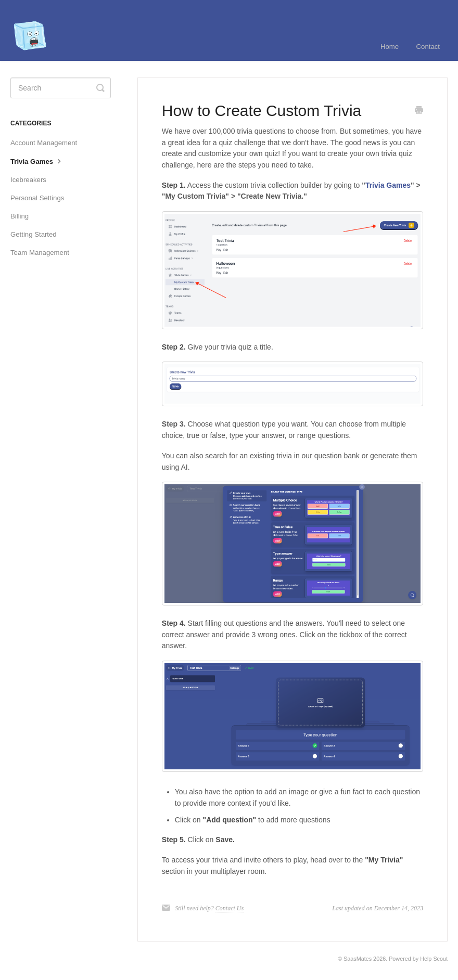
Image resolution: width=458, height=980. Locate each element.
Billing (20, 216)
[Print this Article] (419, 111)
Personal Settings (37, 198)
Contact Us (230, 908)
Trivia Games (37, 161)
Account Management (44, 143)
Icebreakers (28, 180)
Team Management (40, 253)
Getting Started (34, 234)
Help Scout (434, 959)
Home (390, 47)
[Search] (61, 88)
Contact (428, 47)
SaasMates (358, 959)
